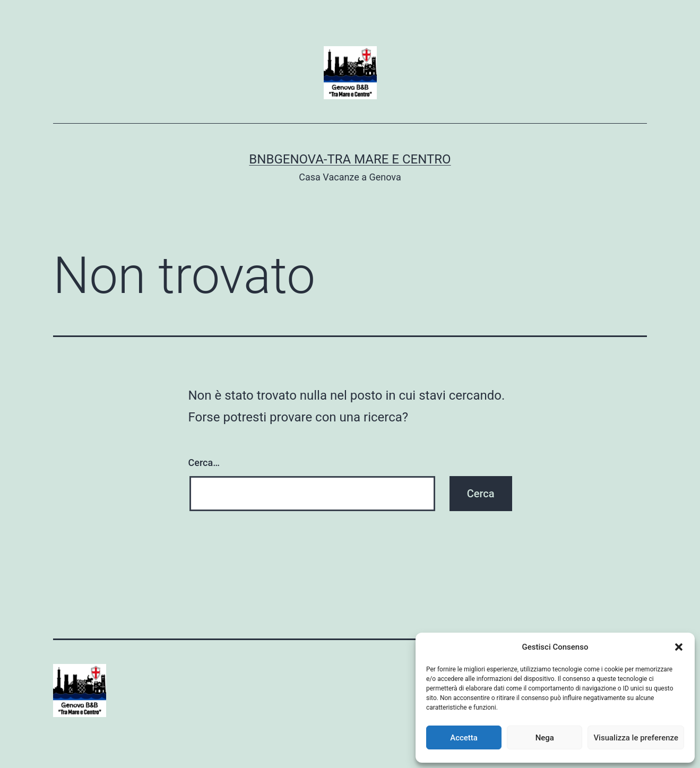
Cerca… (204, 463)
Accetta (464, 738)
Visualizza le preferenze (636, 738)
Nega (545, 738)
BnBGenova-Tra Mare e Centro (350, 159)
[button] (679, 647)
